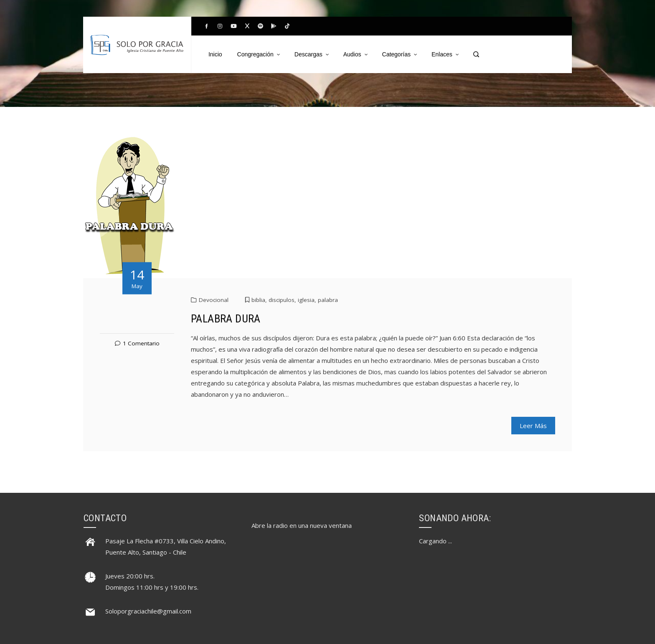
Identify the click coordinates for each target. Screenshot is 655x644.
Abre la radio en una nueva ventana (302, 525)
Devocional (214, 300)
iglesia (306, 300)
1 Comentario (141, 343)
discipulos (282, 300)
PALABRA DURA (226, 319)
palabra (328, 300)
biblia (258, 300)
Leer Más (533, 426)
